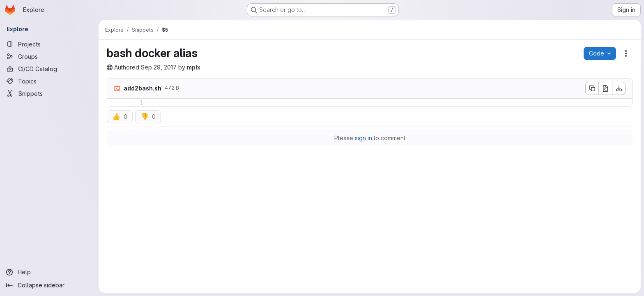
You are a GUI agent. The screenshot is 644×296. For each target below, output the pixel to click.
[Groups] (49, 56)
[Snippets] (49, 93)
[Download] (619, 88)
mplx (194, 67)
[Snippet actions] (626, 53)
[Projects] (49, 44)
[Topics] (49, 81)
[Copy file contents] (592, 88)
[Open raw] (605, 88)
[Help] (49, 272)
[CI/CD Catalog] (49, 69)
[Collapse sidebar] (49, 285)
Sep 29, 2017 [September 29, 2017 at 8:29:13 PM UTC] (159, 67)
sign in (363, 138)
